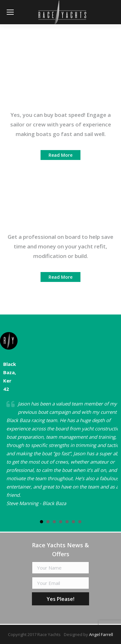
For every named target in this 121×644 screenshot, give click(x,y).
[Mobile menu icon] (10, 12)
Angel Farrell (101, 634)
